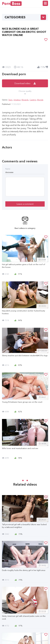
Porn (12, 4)
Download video (25, 83)
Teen (10, 100)
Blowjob (25, 100)
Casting (33, 100)
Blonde (40, 100)
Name (8, 169)
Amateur (17, 100)
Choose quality (25, 93)
